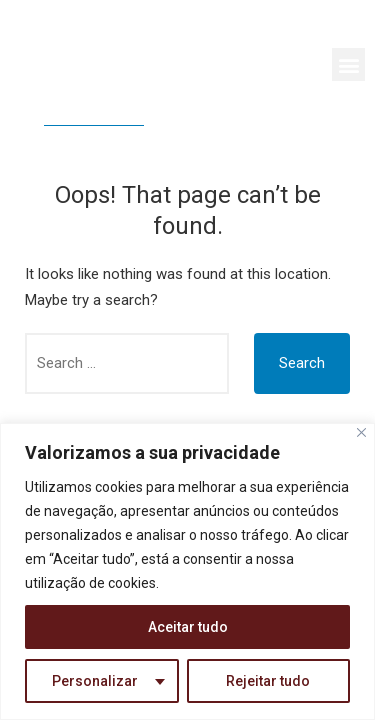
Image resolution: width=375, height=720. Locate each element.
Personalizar (95, 681)
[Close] (361, 432)
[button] (348, 64)
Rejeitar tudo (268, 681)
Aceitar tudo (188, 627)
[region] (187, 571)
